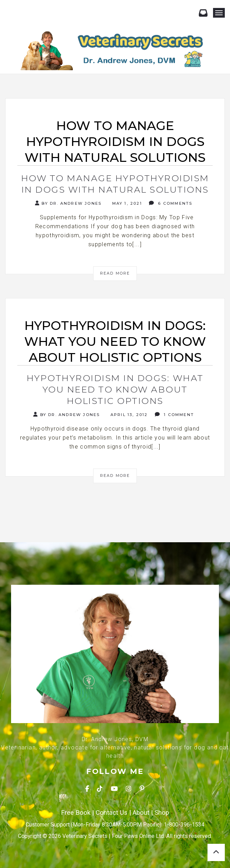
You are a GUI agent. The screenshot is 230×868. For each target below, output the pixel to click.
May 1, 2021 (126, 203)
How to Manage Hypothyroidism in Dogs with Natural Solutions (115, 184)
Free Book (76, 813)
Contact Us (112, 813)
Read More (115, 273)
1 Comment (174, 414)
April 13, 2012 (128, 415)
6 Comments (171, 203)
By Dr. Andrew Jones (68, 203)
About (141, 813)
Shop (162, 813)
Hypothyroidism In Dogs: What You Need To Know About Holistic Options (115, 389)
